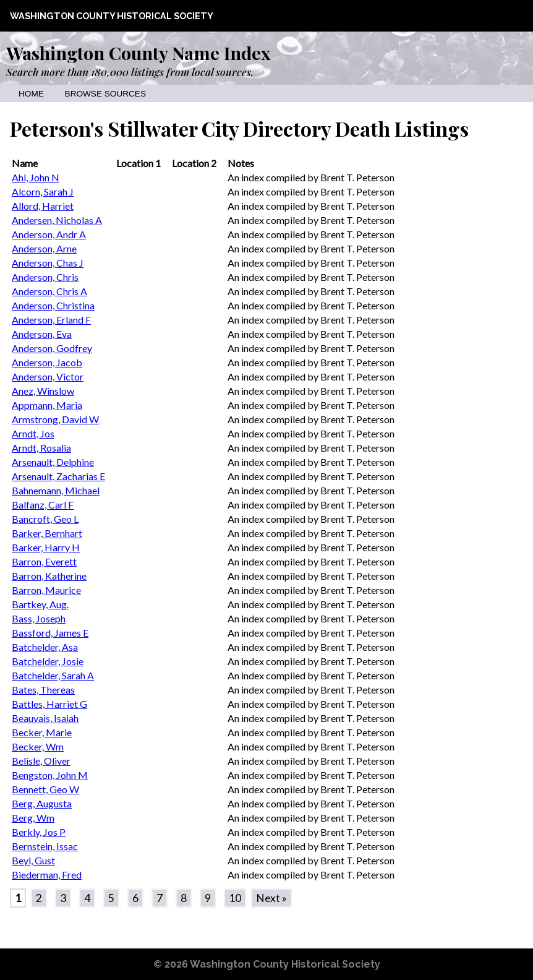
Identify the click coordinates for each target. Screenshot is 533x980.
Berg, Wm (33, 818)
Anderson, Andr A (49, 234)
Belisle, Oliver (41, 761)
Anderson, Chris (45, 277)
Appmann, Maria (47, 405)
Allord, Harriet (43, 206)
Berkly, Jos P (39, 832)
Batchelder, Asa (45, 647)
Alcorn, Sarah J (43, 191)
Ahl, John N (36, 177)
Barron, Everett (44, 561)
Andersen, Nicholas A (57, 220)
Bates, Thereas (43, 690)
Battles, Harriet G (49, 704)
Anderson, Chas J (48, 263)
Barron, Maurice (46, 590)
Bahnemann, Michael (56, 490)
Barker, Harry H (46, 547)
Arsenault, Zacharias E (58, 476)
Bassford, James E (50, 633)
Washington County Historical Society (112, 16)
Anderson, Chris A (49, 291)
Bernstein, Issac (45, 846)
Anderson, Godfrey (52, 348)
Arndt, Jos (33, 433)
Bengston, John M (50, 775)
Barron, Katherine (49, 576)
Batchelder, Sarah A (53, 675)
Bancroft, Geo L (45, 519)
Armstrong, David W (55, 419)
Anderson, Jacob (47, 362)
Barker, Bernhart (47, 533)
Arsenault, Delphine (53, 462)
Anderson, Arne (44, 248)
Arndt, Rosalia (41, 448)
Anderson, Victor (48, 376)
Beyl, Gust (33, 860)
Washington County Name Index (138, 53)
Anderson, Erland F (51, 320)
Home (31, 94)
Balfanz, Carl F (43, 505)
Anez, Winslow (43, 391)
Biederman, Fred (47, 875)
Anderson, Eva (42, 334)
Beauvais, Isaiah (45, 718)
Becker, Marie (42, 732)
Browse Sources (105, 94)
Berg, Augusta (42, 803)
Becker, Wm (38, 746)
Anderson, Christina (53, 305)
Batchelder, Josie (48, 661)
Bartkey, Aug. (40, 604)
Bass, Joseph (39, 618)
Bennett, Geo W (45, 789)
